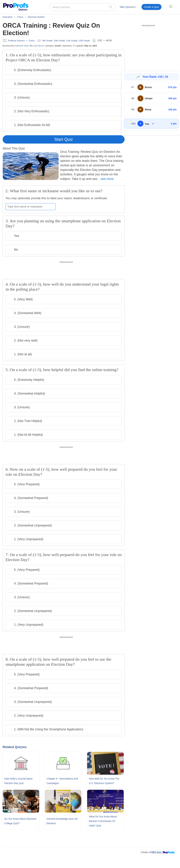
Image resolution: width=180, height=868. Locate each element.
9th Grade (47, 41)
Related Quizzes (15, 747)
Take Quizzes (128, 7)
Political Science (16, 41)
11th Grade (72, 41)
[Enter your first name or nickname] (30, 207)
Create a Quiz (151, 7)
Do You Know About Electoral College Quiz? (20, 821)
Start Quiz (64, 139)
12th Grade (84, 41)
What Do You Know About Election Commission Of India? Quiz (103, 821)
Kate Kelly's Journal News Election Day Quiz (18, 781)
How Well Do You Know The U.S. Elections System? (104, 781)
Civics (32, 41)
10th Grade (59, 41)
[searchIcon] (111, 7)
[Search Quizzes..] (83, 7)
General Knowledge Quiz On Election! (62, 821)
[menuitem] (128, 8)
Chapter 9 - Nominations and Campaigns (62, 781)
